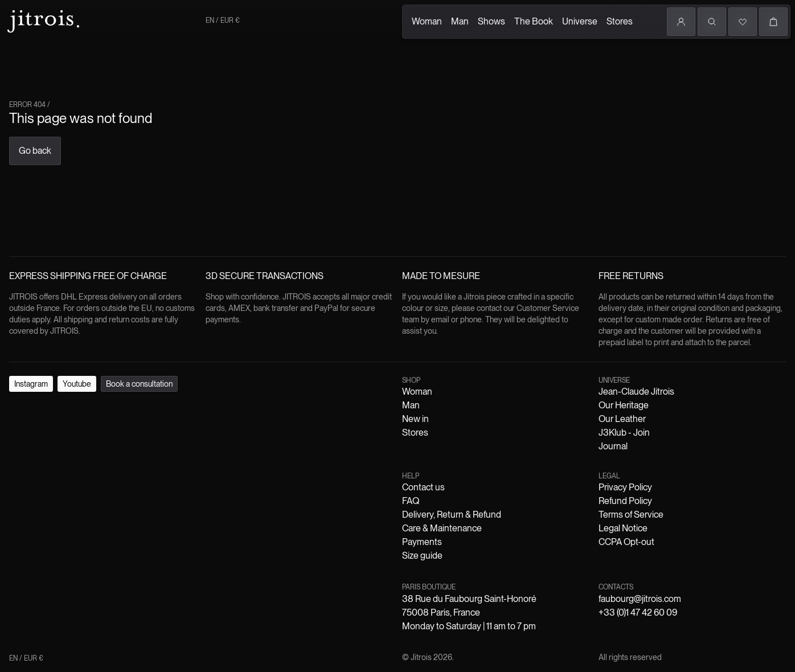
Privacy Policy (52, 462)
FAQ (70, 451)
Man (52, 63)
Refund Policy (105, 462)
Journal (262, 441)
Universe (151, 55)
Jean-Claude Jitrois (72, 441)
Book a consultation (108, 409)
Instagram (23, 409)
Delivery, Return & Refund (128, 451)
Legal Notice (217, 462)
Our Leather (177, 441)
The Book (114, 70)
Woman (22, 57)
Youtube (56, 409)
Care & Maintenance (216, 451)
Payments (271, 451)
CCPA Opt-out (267, 462)
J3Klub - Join (224, 441)
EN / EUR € (29, 151)
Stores (182, 70)
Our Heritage (131, 441)
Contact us (42, 451)
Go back (20, 233)
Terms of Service (162, 462)
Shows (80, 59)
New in (82, 431)
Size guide (308, 451)
